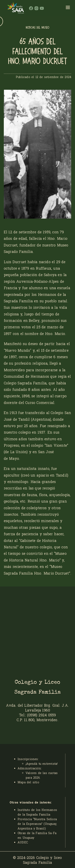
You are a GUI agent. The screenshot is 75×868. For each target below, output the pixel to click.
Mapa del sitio (28, 782)
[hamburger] (68, 8)
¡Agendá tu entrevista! (42, 764)
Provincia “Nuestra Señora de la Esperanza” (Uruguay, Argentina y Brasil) (37, 824)
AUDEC (23, 842)
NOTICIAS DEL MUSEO (38, 28)
